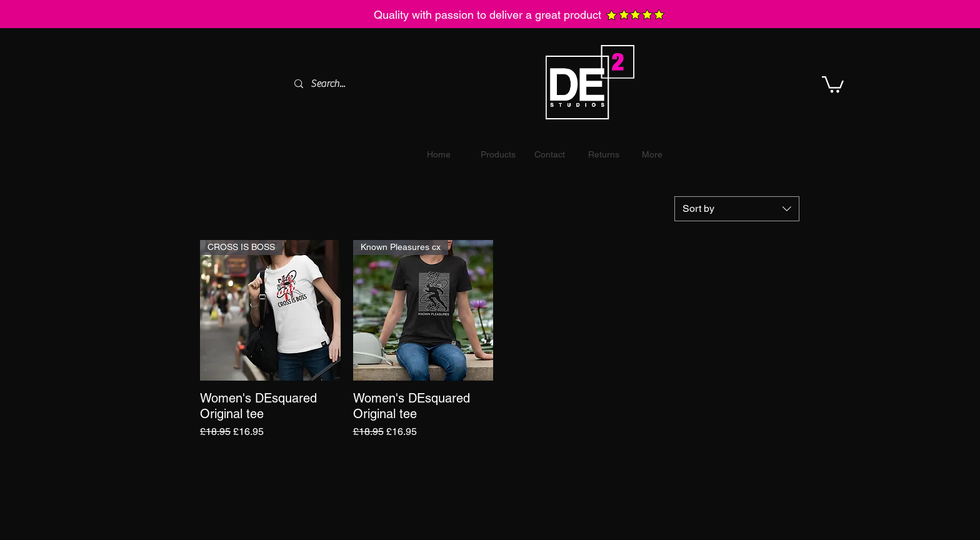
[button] (833, 83)
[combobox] (737, 209)
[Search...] (380, 84)
